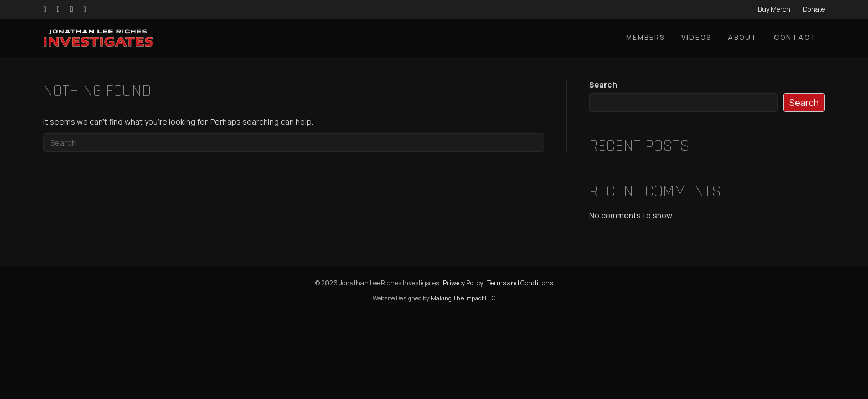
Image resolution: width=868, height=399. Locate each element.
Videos (696, 37)
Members (645, 37)
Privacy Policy (463, 283)
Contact (795, 37)
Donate (814, 9)
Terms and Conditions (520, 283)
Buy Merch (774, 9)
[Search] (294, 142)
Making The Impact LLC (463, 298)
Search (603, 85)
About (743, 37)
